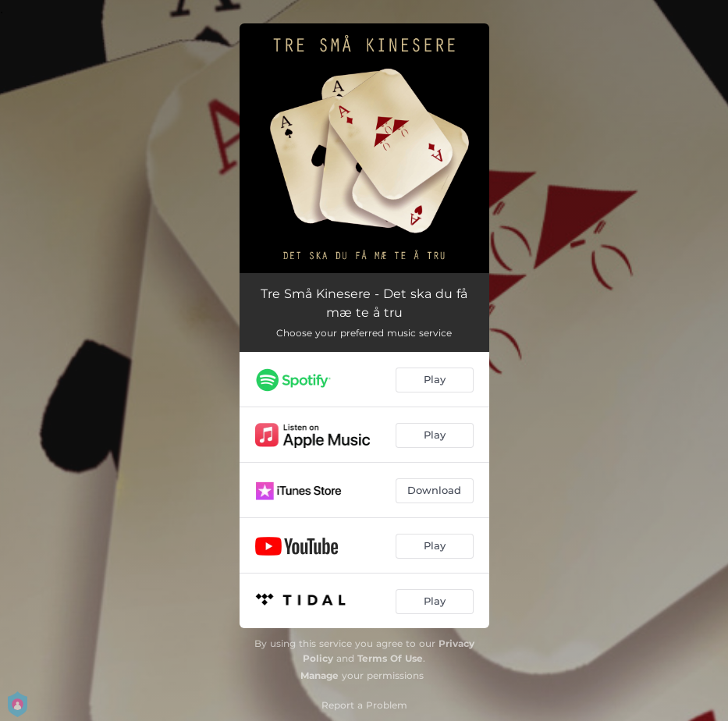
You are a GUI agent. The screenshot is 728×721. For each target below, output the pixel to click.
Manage (320, 675)
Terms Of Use (390, 658)
